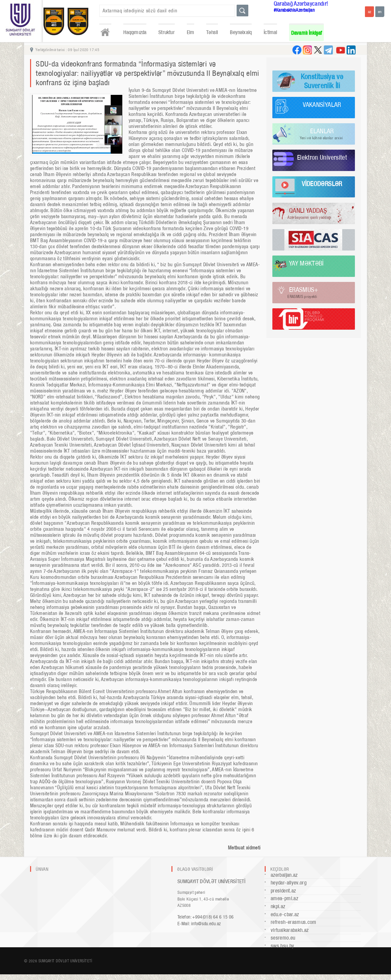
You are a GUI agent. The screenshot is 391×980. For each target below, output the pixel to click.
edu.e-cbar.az (285, 914)
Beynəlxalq (241, 32)
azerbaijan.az (284, 875)
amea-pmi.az (284, 898)
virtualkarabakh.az (290, 930)
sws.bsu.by (283, 946)
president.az (283, 891)
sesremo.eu (283, 938)
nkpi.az (278, 906)
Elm (191, 32)
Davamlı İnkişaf (307, 33)
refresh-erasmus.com (294, 922)
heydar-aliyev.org (289, 883)
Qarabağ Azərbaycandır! (301, 4)
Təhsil (212, 32)
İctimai (270, 32)
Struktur (166, 32)
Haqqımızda (135, 32)
